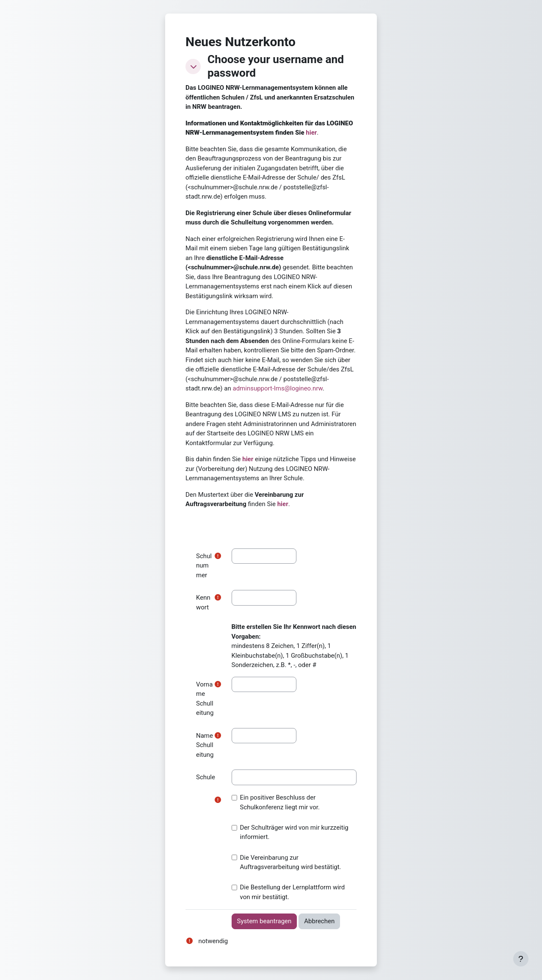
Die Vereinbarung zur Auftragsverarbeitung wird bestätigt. (286, 862)
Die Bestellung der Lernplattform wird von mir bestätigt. (288, 892)
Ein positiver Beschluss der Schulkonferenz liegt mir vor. (276, 802)
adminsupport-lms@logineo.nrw (278, 388)
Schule (206, 777)
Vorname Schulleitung (205, 699)
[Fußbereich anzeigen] (521, 959)
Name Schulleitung (205, 745)
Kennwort (203, 602)
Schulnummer (204, 566)
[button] (193, 66)
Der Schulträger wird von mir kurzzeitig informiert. (290, 832)
